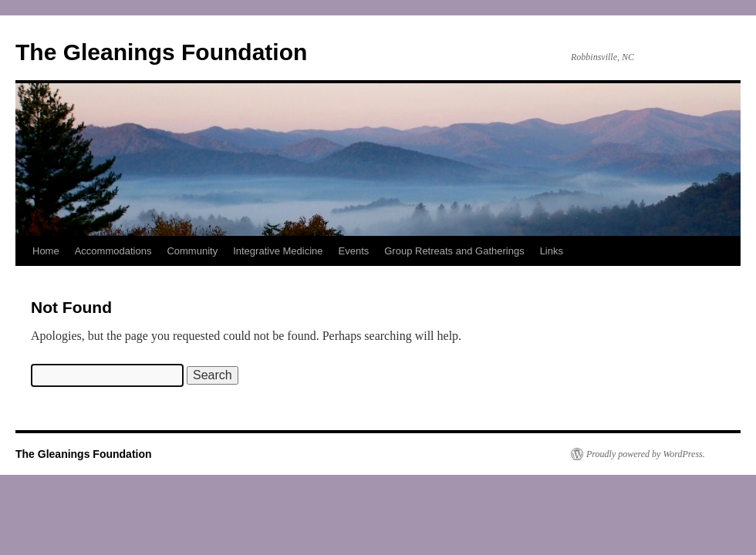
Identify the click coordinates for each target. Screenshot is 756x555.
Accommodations (113, 251)
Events (354, 251)
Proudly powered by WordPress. (646, 454)
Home (46, 251)
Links (552, 251)
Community (192, 251)
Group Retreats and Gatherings (454, 251)
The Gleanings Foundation (161, 52)
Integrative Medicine (278, 251)
